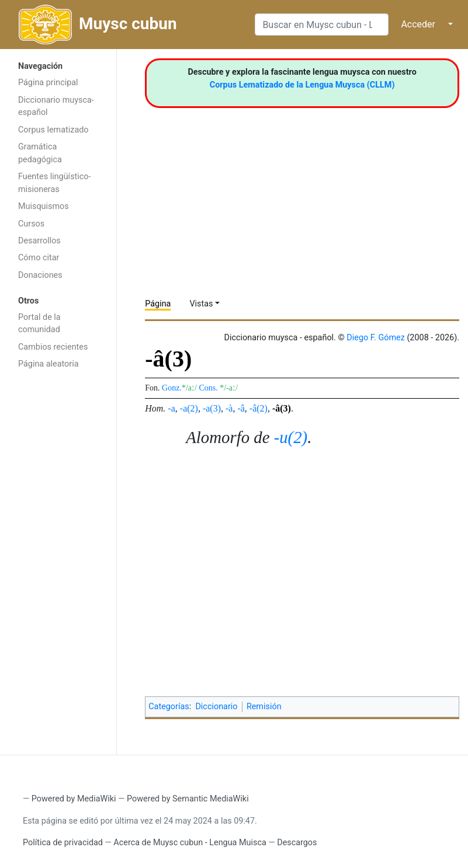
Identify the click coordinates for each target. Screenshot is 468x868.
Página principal (48, 83)
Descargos (297, 843)
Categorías (169, 707)
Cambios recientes (53, 347)
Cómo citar (39, 258)
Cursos (31, 224)
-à (229, 408)
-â (241, 408)
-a (171, 408)
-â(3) (282, 408)
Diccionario (216, 707)
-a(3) (212, 408)
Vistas (201, 304)
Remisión (264, 707)
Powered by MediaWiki (74, 799)
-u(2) (291, 437)
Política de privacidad (63, 843)
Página (158, 304)
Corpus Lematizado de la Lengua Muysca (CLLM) (302, 85)
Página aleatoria (48, 364)
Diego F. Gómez (376, 338)
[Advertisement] (58, 561)
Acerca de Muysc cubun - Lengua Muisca (190, 843)
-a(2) (189, 408)
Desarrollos (39, 241)
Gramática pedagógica (40, 153)
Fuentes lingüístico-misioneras (55, 183)
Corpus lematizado (53, 130)
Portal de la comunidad (39, 324)
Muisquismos (44, 206)
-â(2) (259, 408)
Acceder (418, 24)
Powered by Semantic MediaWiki (188, 799)
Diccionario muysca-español (56, 107)
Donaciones (40, 275)
